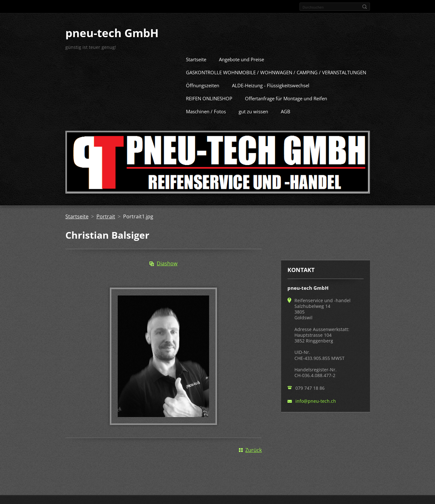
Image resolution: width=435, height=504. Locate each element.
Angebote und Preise (241, 58)
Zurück (254, 449)
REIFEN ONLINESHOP (209, 97)
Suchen (365, 7)
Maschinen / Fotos (206, 110)
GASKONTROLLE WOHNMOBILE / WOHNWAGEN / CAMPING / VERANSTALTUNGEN (276, 71)
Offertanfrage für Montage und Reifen (286, 97)
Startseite (196, 58)
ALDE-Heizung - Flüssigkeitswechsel (271, 84)
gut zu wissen (253, 110)
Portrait (106, 216)
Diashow (167, 262)
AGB (286, 110)
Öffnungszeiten (203, 84)
